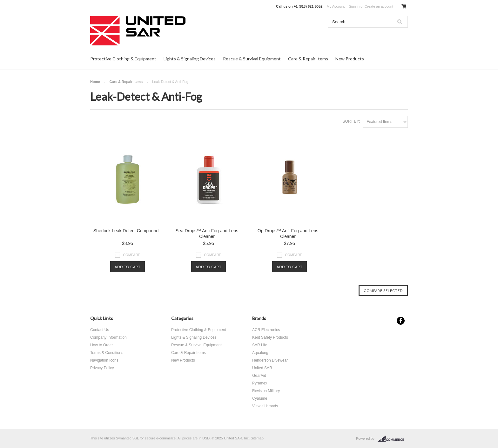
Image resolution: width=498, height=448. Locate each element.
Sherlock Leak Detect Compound (126, 231)
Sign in (354, 6)
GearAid (259, 376)
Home (95, 82)
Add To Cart (128, 267)
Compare (132, 255)
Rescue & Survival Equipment (252, 59)
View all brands (265, 406)
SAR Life (260, 345)
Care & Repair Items (308, 59)
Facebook (401, 321)
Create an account (379, 6)
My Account (336, 6)
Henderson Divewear (270, 360)
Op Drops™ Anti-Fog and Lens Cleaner (288, 234)
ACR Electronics (266, 330)
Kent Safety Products (270, 337)
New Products (350, 59)
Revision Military (266, 391)
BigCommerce (393, 439)
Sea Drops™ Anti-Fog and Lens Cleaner (207, 234)
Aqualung (260, 353)
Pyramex (260, 383)
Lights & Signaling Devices (190, 59)
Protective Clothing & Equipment (123, 59)
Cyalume (260, 398)
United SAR (262, 368)
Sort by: (351, 121)
